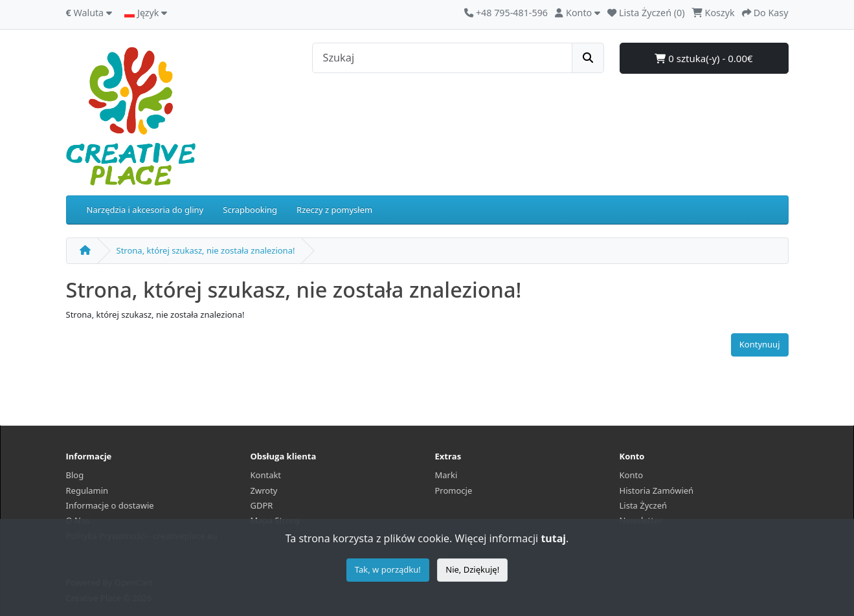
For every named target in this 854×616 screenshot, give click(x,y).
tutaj (553, 538)
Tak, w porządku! (388, 569)
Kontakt (266, 475)
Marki (446, 475)
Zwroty (264, 490)
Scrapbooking (250, 210)
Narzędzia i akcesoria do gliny (145, 210)
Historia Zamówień (657, 490)
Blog (75, 475)
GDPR (262, 505)
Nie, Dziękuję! (472, 569)
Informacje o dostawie (110, 505)
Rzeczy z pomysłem (334, 210)
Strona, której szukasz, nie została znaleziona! (206, 250)
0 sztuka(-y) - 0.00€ (703, 58)
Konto (632, 475)
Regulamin (87, 490)
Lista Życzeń (644, 505)
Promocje (454, 490)
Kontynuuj (760, 344)
